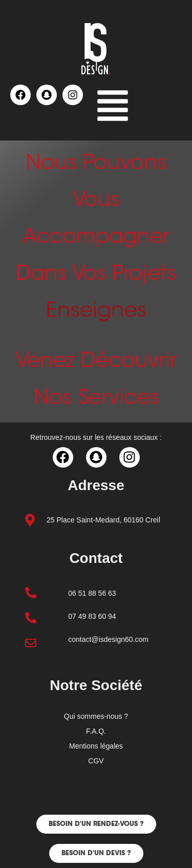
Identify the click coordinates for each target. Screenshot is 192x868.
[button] (113, 108)
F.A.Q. (96, 731)
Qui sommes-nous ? (96, 716)
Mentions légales (96, 746)
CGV (96, 761)
